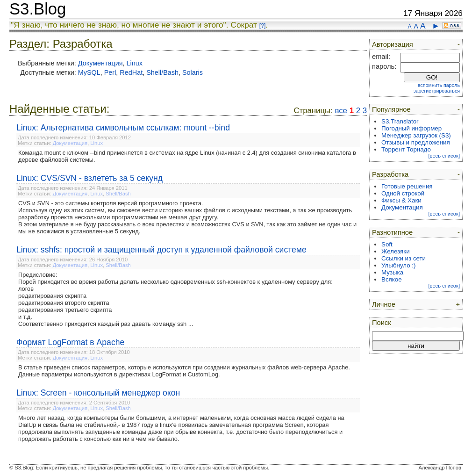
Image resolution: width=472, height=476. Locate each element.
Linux (135, 63)
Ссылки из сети (404, 258)
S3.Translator (400, 121)
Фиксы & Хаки (401, 200)
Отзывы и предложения (416, 142)
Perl (110, 72)
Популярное (391, 109)
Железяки (396, 251)
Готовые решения (407, 186)
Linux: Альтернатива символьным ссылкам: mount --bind (123, 128)
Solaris (193, 72)
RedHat (131, 72)
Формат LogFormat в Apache (70, 342)
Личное (384, 304)
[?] (262, 26)
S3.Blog (38, 9)
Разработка (390, 174)
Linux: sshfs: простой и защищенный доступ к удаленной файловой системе (161, 250)
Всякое (392, 279)
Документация (100, 63)
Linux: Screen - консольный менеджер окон (98, 393)
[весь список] (444, 156)
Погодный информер (411, 128)
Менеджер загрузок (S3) (416, 135)
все (341, 111)
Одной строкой (403, 193)
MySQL (89, 72)
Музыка (392, 272)
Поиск (382, 323)
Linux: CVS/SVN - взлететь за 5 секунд (89, 178)
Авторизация (393, 44)
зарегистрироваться (437, 91)
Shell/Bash (162, 72)
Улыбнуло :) (398, 265)
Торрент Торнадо (406, 149)
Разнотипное (392, 232)
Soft (387, 244)
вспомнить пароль (439, 85)
